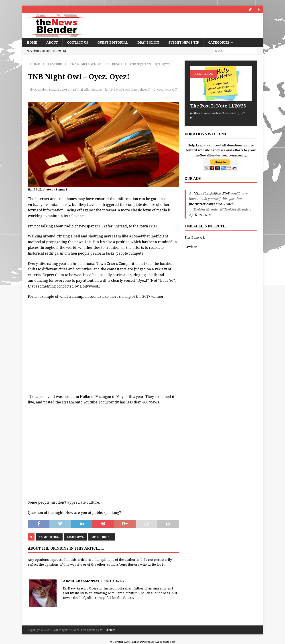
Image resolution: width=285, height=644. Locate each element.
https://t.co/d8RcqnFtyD (212, 193)
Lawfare (191, 247)
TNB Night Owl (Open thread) (130, 90)
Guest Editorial (113, 43)
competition (49, 537)
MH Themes (107, 630)
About (52, 43)
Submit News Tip (184, 43)
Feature (55, 64)
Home (32, 43)
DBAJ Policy (148, 43)
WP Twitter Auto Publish (125, 642)
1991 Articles (114, 581)
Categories (219, 43)
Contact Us (78, 43)
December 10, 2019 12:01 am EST (56, 90)
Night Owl (75, 537)
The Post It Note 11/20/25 (218, 106)
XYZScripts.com (166, 642)
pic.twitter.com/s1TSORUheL (211, 204)
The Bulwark (195, 237)
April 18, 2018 (200, 215)
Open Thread (102, 537)
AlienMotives (93, 90)
